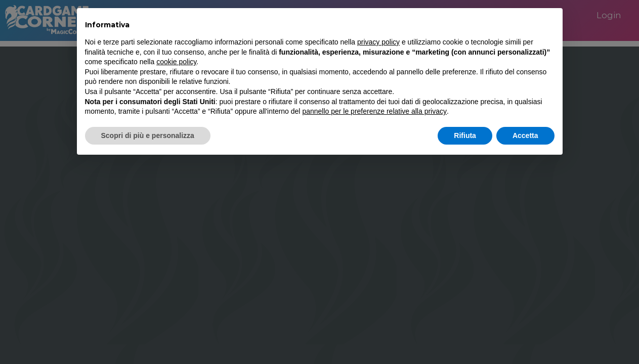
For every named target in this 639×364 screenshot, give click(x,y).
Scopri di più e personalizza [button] (148, 135)
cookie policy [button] (176, 62)
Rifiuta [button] (465, 135)
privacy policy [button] (378, 42)
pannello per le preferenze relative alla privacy (374, 111)
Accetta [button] (525, 135)
